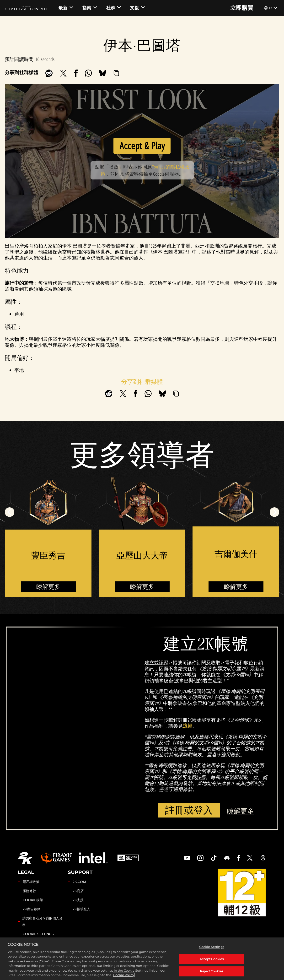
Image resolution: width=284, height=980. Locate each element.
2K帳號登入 (81, 909)
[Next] (274, 512)
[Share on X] (63, 73)
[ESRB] (242, 893)
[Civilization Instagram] (200, 858)
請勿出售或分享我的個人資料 (43, 921)
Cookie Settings (38, 934)
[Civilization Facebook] (238, 858)
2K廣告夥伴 (32, 909)
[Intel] (93, 858)
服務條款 (29, 891)
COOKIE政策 (33, 900)
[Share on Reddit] (49, 73)
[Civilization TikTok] (214, 858)
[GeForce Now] (128, 858)
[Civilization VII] (26, 8)
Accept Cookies (212, 962)
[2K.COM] (25, 858)
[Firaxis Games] (56, 858)
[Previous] (10, 512)
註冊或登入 (189, 810)
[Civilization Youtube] (187, 858)
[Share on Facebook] (76, 73)
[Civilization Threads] (263, 858)
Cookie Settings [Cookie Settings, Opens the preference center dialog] (212, 950)
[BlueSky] (103, 73)
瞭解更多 (48, 587)
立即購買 (242, 8)
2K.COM (79, 882)
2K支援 (78, 900)
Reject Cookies (212, 974)
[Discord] (227, 858)
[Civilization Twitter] (250, 858)
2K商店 (78, 891)
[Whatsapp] (88, 73)
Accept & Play (142, 146)
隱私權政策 (31, 882)
